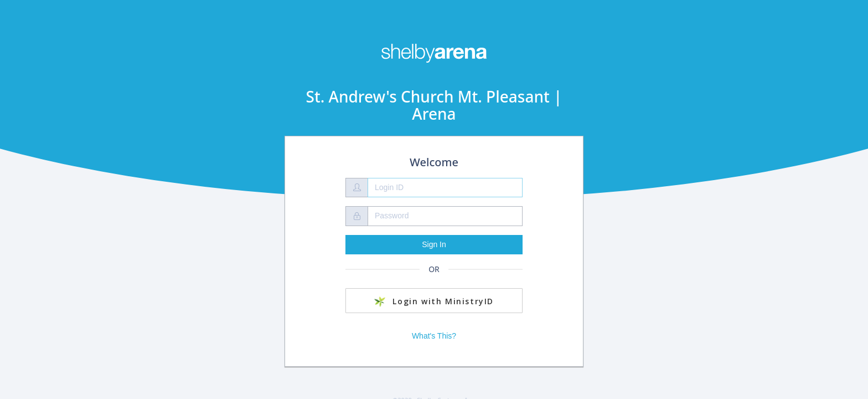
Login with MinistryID (434, 301)
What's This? (434, 336)
